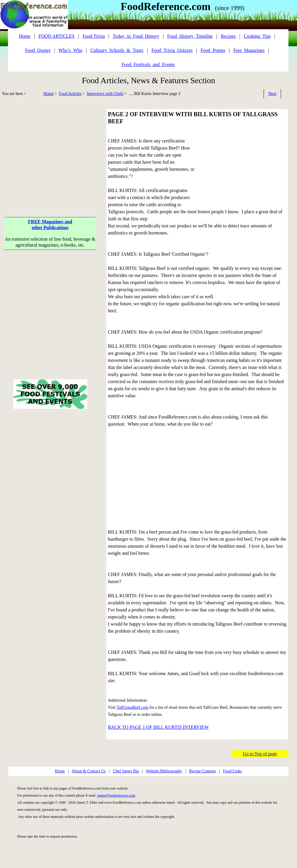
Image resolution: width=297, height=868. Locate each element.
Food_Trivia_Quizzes (172, 50)
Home (48, 94)
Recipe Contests (203, 771)
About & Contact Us (89, 771)
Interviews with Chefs (105, 94)
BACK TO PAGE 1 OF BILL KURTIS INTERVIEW (158, 727)
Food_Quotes (38, 50)
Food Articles (70, 94)
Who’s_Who (70, 50)
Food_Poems (213, 50)
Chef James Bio (126, 771)
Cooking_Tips (257, 36)
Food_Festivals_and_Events (148, 64)
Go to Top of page (260, 754)
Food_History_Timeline (190, 36)
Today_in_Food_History (136, 36)
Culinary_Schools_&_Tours (117, 50)
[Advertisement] (50, 150)
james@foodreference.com (116, 795)
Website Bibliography (164, 771)
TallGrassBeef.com (133, 707)
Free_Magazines (249, 50)
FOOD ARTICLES (56, 36)
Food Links (232, 771)
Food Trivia (94, 36)
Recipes (228, 36)
